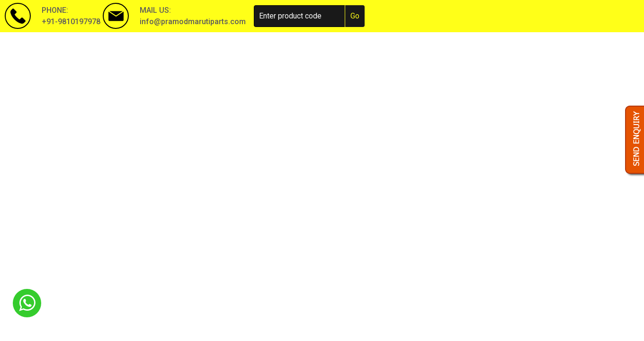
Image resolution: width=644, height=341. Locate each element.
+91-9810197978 (71, 22)
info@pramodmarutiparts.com (193, 22)
